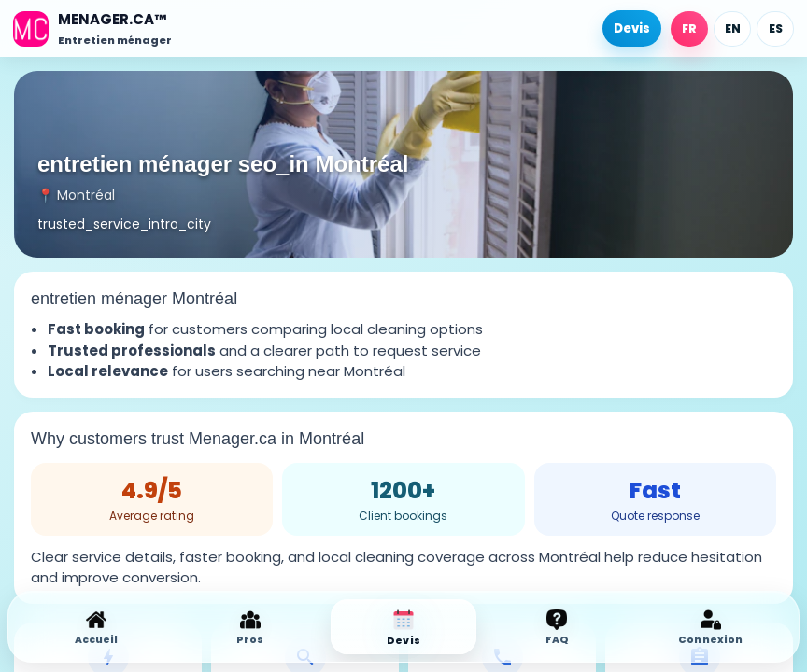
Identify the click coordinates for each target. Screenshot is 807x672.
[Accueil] (92, 28)
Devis (632, 28)
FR (689, 28)
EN (733, 28)
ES (776, 28)
